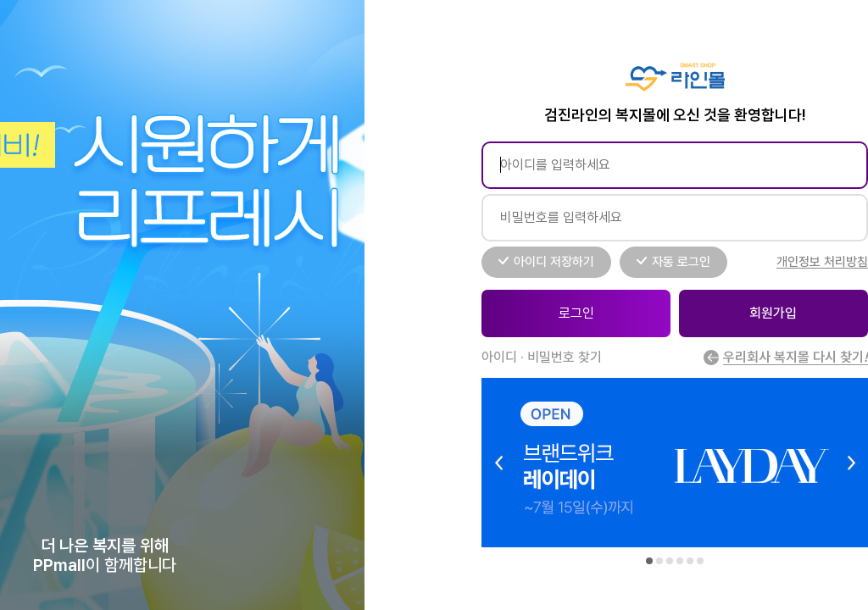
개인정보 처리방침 (822, 262)
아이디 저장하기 (554, 262)
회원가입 (773, 313)
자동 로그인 (681, 262)
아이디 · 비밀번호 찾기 (542, 357)
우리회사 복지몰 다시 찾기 (785, 358)
